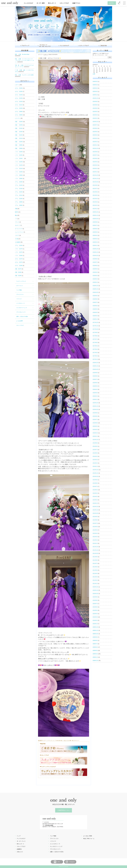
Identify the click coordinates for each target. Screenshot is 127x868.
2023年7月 (95, 125)
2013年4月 (95, 493)
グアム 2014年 (19, 185)
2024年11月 (95, 98)
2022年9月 (95, 152)
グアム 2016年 (19, 182)
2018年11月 (95, 289)
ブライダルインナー (21, 312)
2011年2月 (95, 580)
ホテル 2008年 (19, 115)
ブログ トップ (25, 45)
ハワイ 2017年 (19, 249)
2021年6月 (95, 192)
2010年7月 (95, 604)
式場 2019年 (18, 276)
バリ (16, 219)
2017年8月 (95, 336)
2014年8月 (95, 446)
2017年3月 (95, 353)
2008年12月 (95, 661)
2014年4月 (95, 456)
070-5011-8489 (49, 825)
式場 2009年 (19, 145)
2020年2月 (95, 242)
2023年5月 (95, 132)
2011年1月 (95, 584)
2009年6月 (95, 647)
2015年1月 (95, 436)
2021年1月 (95, 209)
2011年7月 (95, 563)
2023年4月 (95, 135)
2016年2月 (95, 396)
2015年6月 (95, 423)
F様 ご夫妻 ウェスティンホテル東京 (24, 75)
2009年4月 (95, 654)
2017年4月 (95, 349)
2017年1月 (95, 359)
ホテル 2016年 (19, 88)
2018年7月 (95, 302)
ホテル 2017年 (19, 259)
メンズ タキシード (55, 844)
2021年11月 (95, 179)
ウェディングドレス (21, 281)
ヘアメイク (19, 299)
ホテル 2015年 (19, 92)
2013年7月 (95, 486)
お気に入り (20, 852)
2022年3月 (95, 165)
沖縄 (16, 209)
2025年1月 (95, 95)
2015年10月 (95, 410)
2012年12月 (95, 507)
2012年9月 (95, 517)
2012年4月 (95, 533)
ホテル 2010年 (19, 108)
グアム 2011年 (19, 195)
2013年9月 (95, 480)
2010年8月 (95, 600)
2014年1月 (95, 466)
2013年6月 (95, 490)
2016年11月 (95, 366)
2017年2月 (95, 356)
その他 (17, 239)
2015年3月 (95, 430)
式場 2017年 (18, 269)
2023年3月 (95, 138)
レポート (17, 85)
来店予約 (111, 3)
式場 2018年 (18, 272)
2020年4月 (95, 235)
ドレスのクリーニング (22, 308)
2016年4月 (95, 389)
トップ (19, 836)
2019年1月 (95, 282)
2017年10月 (95, 329)
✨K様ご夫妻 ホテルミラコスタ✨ (50, 51)
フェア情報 (19, 290)
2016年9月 (95, 373)
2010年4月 (95, 614)
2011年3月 (95, 577)
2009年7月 (95, 644)
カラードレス (20, 286)
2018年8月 (95, 299)
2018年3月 (95, 316)
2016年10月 (95, 369)
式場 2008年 (19, 148)
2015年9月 (95, 413)
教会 (16, 215)
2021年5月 (95, 195)
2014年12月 (95, 440)
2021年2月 (95, 205)
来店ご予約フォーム (89, 838)
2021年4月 (95, 199)
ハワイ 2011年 (19, 169)
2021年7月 (95, 189)
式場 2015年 (19, 125)
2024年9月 (95, 102)
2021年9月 (95, 185)
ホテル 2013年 (19, 98)
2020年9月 (95, 222)
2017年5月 (95, 346)
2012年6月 (95, 527)
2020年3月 (95, 239)
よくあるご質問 (88, 836)
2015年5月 (95, 426)
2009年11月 (95, 630)
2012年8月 (95, 520)
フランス (17, 222)
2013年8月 (95, 483)
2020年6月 (95, 229)
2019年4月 (95, 272)
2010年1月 (95, 624)
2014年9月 (95, 443)
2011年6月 (95, 567)
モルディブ (18, 225)
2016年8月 (95, 376)
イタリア (17, 235)
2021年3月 (95, 202)
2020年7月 (95, 225)
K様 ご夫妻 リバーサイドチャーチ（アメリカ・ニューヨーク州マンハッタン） (25, 60)
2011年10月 (95, 553)
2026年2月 (95, 85)
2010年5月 (95, 610)
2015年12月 (95, 403)
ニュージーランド (19, 232)
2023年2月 (95, 142)
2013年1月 (95, 503)
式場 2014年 (19, 128)
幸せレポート (52, 3)
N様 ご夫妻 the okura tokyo (22, 54)
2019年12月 (95, 249)
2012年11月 (95, 510)
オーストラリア (19, 229)
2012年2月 (95, 540)
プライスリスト (20, 294)
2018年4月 (95, 312)
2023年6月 (95, 128)
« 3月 (94, 74)
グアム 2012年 (19, 192)
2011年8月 (95, 560)
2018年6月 (95, 306)
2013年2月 (95, 500)
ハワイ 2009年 (19, 175)
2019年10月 (95, 256)
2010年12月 (95, 587)
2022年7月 (95, 155)
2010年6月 (95, 607)
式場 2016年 (19, 122)
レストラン (18, 118)
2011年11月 (95, 550)
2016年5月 (95, 386)
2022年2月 (95, 169)
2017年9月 (95, 333)
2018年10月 (95, 292)
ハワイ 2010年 (19, 172)
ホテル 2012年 (19, 102)
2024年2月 (95, 118)
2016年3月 (95, 393)
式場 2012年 (19, 135)
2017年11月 (95, 326)
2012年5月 (95, 530)
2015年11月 (95, 406)
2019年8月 (95, 259)
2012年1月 (95, 543)
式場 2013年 (19, 132)
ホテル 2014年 (19, 95)
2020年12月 (95, 212)
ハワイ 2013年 (19, 162)
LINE (57, 862)
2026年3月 (95, 81)
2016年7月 (95, 379)
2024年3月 (95, 115)
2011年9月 (95, 557)
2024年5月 (95, 112)
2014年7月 (95, 450)
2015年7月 (95, 420)
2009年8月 (95, 640)
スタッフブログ (64, 3)
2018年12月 (95, 286)
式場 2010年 (19, 142)
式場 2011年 (19, 138)
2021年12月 (95, 175)
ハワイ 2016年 (19, 152)
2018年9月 (95, 296)
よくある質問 (20, 321)
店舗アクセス (76, 3)
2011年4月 (95, 574)
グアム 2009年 (19, 202)
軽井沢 (17, 212)
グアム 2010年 (19, 199)
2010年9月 (95, 597)
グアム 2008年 (19, 205)
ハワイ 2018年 (19, 256)
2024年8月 (95, 105)
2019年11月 (95, 252)
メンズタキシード (21, 303)
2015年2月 (95, 433)
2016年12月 (95, 363)
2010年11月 (95, 590)
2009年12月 (95, 627)
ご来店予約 (103, 45)
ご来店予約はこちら (63, 810)
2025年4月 (95, 88)
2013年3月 (95, 497)
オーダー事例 (41, 3)
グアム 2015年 (19, 245)
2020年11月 (95, 215)
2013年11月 (95, 473)
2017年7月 (95, 339)
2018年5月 (95, 309)
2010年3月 (95, 617)
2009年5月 (95, 651)
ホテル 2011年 (19, 105)
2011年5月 (95, 570)
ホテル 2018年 (19, 266)
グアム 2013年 (19, 189)
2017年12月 (95, 322)
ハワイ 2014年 (19, 158)
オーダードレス (21, 841)
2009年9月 (95, 637)
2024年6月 (95, 108)
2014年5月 (95, 453)
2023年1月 (95, 145)
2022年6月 (95, 158)
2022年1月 (95, 172)
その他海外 (18, 242)
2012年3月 (95, 537)
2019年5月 (95, 269)
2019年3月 (95, 276)
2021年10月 (95, 182)
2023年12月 (95, 122)
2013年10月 (95, 476)
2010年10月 (95, 594)
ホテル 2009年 (19, 112)
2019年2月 (95, 279)
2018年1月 (95, 319)
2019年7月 (95, 262)
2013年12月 (95, 470)
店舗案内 (19, 849)
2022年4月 (95, 162)
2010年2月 (95, 620)
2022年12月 (95, 148)
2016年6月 (95, 383)
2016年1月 (95, 399)
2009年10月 (95, 634)
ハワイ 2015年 (19, 155)
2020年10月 (95, 219)
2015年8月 (95, 416)
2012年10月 (95, 513)
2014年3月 (95, 460)
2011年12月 (95, 547)
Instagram (70, 862)
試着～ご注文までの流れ (22, 316)
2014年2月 (95, 463)
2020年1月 (95, 245)
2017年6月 (95, 343)
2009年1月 (95, 657)
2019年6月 (95, 266)
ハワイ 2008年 (19, 179)
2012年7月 (95, 523)
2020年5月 (95, 232)
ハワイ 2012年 (19, 165)
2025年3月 (95, 92)
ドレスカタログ (28, 3)
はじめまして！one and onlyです (44, 45)
